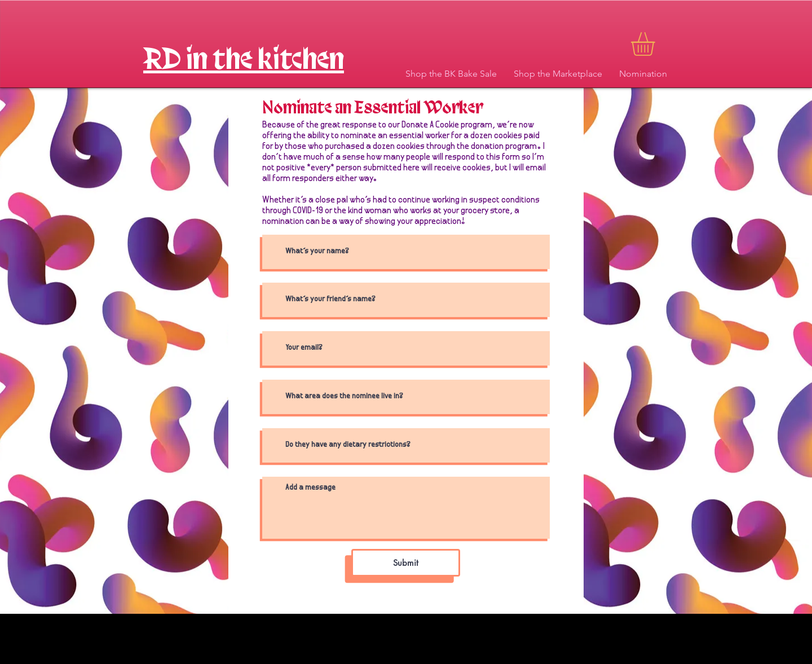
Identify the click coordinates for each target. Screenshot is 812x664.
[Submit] (406, 563)
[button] (657, 44)
